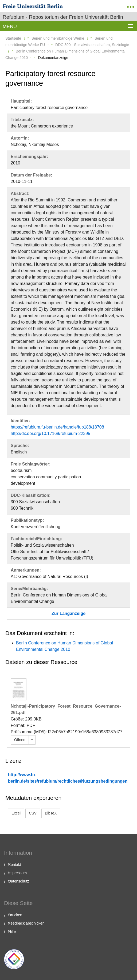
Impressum (17, 873)
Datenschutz (19, 881)
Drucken (15, 915)
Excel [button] (16, 813)
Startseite (13, 38)
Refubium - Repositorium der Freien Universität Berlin (63, 17)
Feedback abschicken (26, 923)
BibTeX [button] (51, 813)
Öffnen (20, 740)
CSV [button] (33, 813)
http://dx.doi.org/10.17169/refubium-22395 (50, 433)
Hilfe (12, 932)
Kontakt (15, 865)
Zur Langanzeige (68, 613)
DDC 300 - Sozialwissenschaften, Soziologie (92, 45)
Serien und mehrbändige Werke (58, 38)
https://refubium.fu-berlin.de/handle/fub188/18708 (57, 427)
